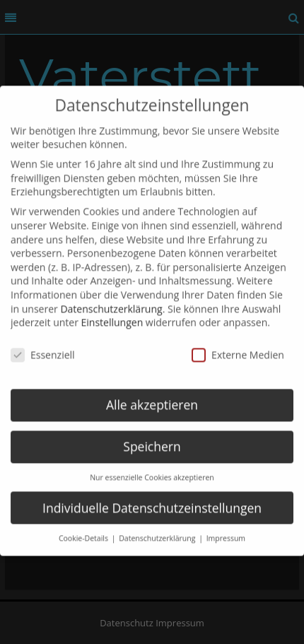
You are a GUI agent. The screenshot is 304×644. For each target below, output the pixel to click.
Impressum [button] (226, 530)
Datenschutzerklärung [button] (158, 530)
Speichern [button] (152, 438)
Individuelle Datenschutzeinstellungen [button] (152, 499)
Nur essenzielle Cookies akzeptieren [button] (152, 469)
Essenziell (43, 346)
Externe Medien (238, 346)
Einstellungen (112, 314)
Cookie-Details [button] (84, 530)
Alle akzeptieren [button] (152, 396)
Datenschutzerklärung (111, 300)
